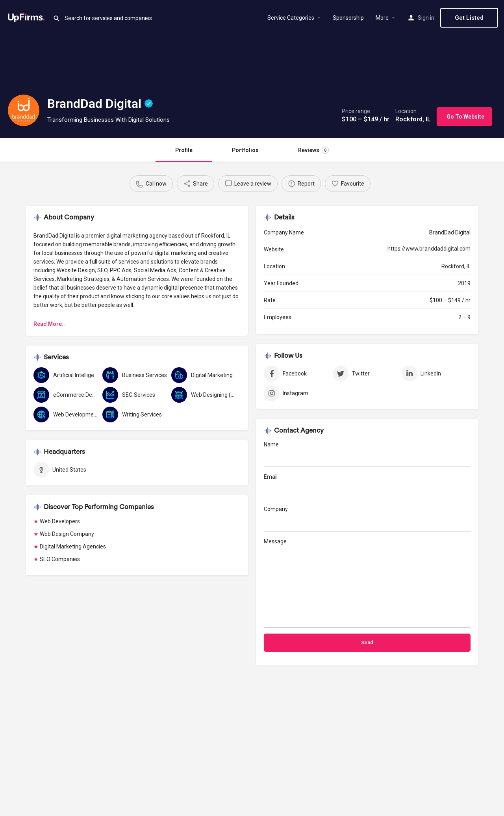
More (382, 18)
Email (367, 486)
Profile (184, 150)
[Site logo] (26, 17)
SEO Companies (60, 559)
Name (367, 454)
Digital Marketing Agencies (73, 546)
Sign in (426, 18)
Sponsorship (348, 18)
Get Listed (469, 18)
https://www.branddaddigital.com (429, 249)
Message (367, 583)
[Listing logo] (24, 110)
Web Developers (60, 521)
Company (367, 519)
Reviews (313, 150)
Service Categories (291, 18)
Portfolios (245, 150)
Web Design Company (67, 534)
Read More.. (49, 324)
